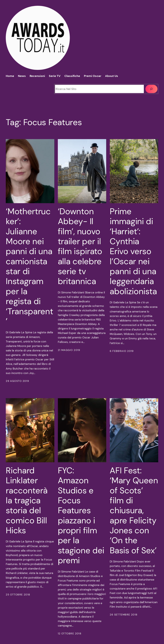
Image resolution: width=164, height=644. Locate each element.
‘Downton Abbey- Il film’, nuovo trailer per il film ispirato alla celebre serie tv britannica (80, 246)
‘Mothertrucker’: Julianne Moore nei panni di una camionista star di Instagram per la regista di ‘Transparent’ (29, 266)
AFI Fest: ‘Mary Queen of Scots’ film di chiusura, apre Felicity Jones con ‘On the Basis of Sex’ (134, 511)
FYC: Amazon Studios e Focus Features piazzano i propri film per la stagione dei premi (81, 515)
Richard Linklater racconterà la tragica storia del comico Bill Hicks (27, 501)
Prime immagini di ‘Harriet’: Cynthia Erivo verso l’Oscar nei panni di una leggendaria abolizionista (133, 251)
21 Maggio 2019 (69, 350)
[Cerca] (151, 89)
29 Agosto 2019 (17, 381)
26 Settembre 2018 (124, 615)
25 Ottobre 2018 (18, 595)
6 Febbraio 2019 (122, 351)
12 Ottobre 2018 (70, 634)
